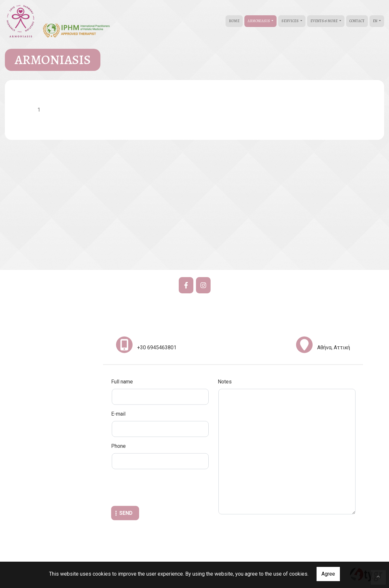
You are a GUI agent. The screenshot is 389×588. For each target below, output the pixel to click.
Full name (122, 382)
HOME (234, 21)
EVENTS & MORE (324, 21)
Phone (118, 446)
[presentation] (161, 488)
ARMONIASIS (259, 21)
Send (126, 513)
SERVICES (290, 21)
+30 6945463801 (157, 347)
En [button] (375, 21)
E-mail (118, 414)
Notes (225, 382)
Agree (328, 574)
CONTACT (357, 21)
